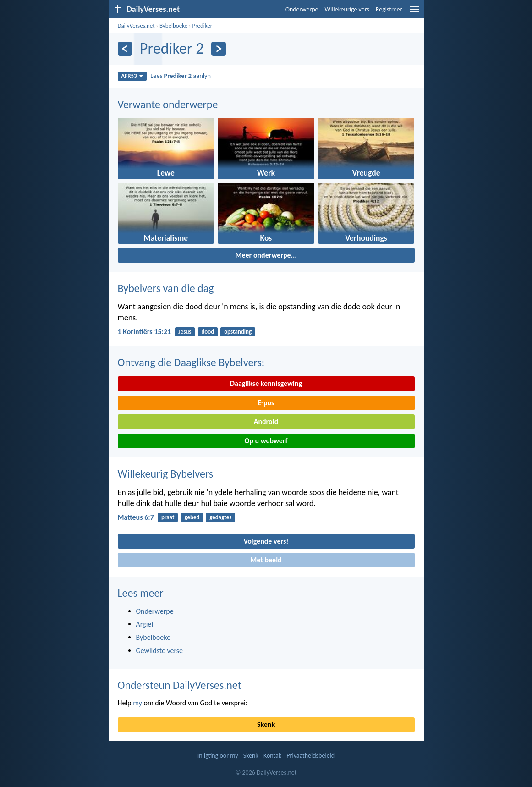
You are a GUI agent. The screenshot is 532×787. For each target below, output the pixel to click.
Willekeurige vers (347, 9)
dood (208, 332)
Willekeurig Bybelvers (166, 474)
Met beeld (266, 560)
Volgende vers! (266, 541)
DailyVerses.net (136, 25)
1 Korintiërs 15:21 (145, 332)
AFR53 (132, 76)
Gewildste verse (160, 651)
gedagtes (220, 517)
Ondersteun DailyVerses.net (180, 685)
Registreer (389, 9)
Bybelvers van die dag (166, 288)
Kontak (272, 756)
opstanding (238, 332)
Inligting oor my (218, 756)
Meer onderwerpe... (266, 255)
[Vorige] (125, 49)
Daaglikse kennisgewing (266, 383)
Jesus (185, 332)
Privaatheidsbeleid (310, 756)
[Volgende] (218, 49)
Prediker (202, 25)
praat (168, 517)
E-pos (266, 403)
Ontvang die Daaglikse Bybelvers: (191, 362)
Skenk (266, 724)
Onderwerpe (302, 9)
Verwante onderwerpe (168, 104)
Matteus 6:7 (136, 517)
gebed (192, 517)
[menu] (415, 13)
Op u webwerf (266, 441)
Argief (145, 624)
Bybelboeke (173, 25)
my (137, 703)
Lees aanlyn (181, 76)
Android (266, 421)
